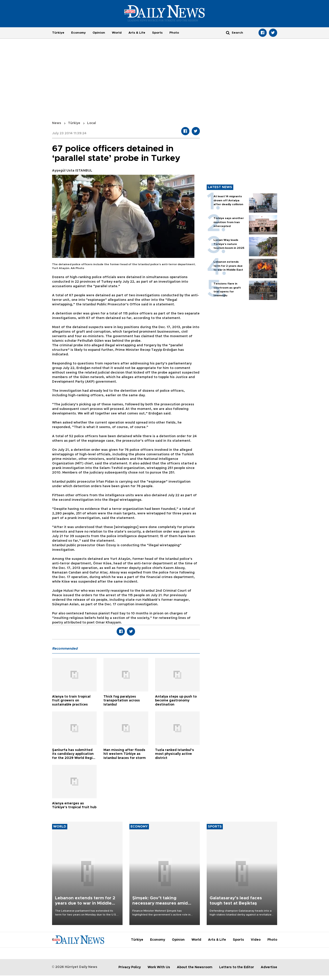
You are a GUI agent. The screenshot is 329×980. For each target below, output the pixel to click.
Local (92, 123)
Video (256, 940)
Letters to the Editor (237, 967)
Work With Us (159, 967)
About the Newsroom (195, 967)
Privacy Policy (130, 967)
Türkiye (58, 33)
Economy (78, 33)
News (57, 123)
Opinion (99, 33)
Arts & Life (137, 33)
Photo (174, 33)
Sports (157, 33)
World (117, 33)
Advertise (269, 967)
